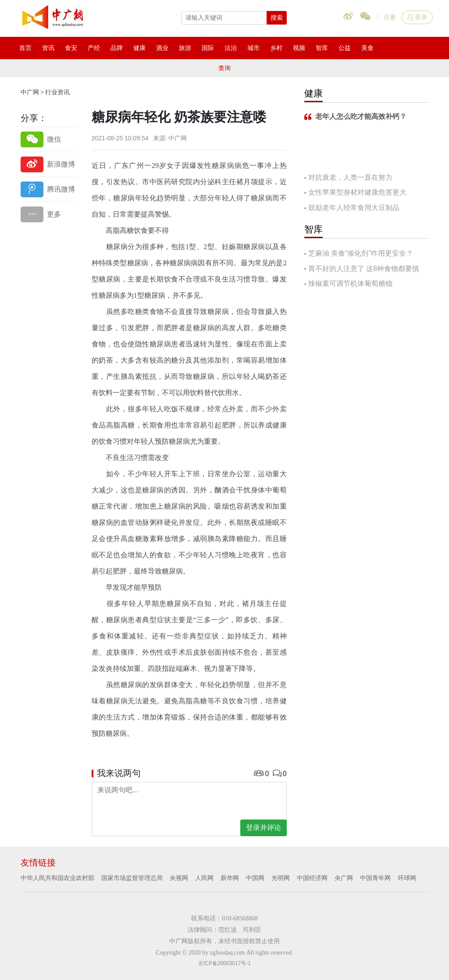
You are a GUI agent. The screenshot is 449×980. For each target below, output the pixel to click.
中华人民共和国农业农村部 (57, 878)
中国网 (255, 878)
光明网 (281, 878)
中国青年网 (375, 878)
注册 (390, 17)
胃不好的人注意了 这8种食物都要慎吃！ (362, 269)
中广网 (30, 92)
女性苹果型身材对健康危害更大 (357, 192)
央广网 (344, 878)
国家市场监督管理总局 (132, 878)
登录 (417, 17)
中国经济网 (312, 878)
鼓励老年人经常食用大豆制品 (354, 208)
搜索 (277, 18)
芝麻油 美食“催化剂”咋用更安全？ (361, 253)
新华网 (230, 878)
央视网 (179, 878)
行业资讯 (57, 92)
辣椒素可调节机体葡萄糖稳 (350, 283)
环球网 (407, 878)
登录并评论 (264, 828)
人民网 (204, 878)
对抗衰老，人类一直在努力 (350, 177)
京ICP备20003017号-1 (224, 963)
